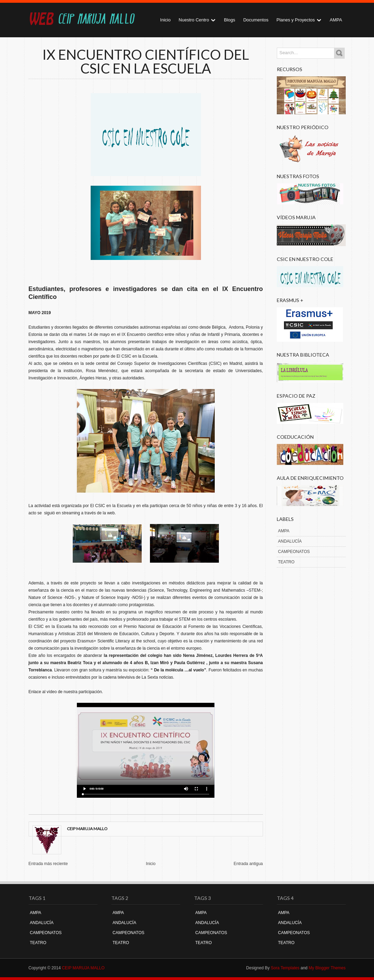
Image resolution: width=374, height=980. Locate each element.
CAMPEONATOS (294, 552)
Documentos (256, 20)
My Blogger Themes (327, 968)
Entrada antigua (248, 864)
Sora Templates (285, 968)
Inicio (165, 20)
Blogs (230, 20)
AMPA (336, 20)
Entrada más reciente (48, 864)
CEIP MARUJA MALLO (83, 968)
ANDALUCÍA (290, 541)
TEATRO (286, 562)
